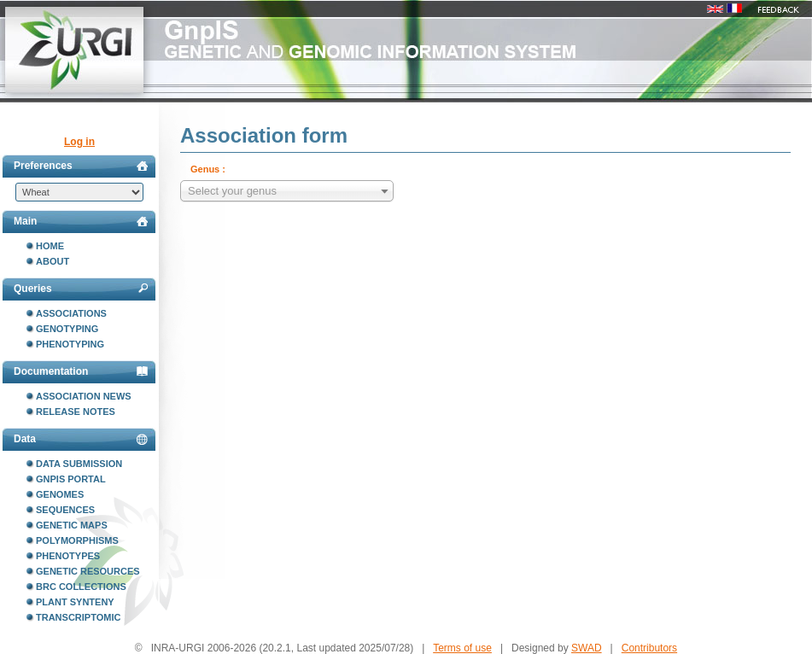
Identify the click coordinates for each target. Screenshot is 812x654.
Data (81, 439)
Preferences (81, 166)
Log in (79, 142)
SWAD (587, 648)
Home (50, 246)
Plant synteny (75, 602)
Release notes (76, 412)
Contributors (649, 648)
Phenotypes (68, 556)
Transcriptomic (78, 617)
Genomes (60, 494)
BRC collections (81, 587)
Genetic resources (88, 571)
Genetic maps (72, 525)
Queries (81, 289)
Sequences (65, 510)
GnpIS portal (71, 479)
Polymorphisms (77, 540)
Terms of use (462, 648)
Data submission (79, 464)
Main (81, 221)
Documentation (81, 371)
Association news (84, 396)
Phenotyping (70, 344)
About (53, 261)
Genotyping (67, 329)
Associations (71, 313)
